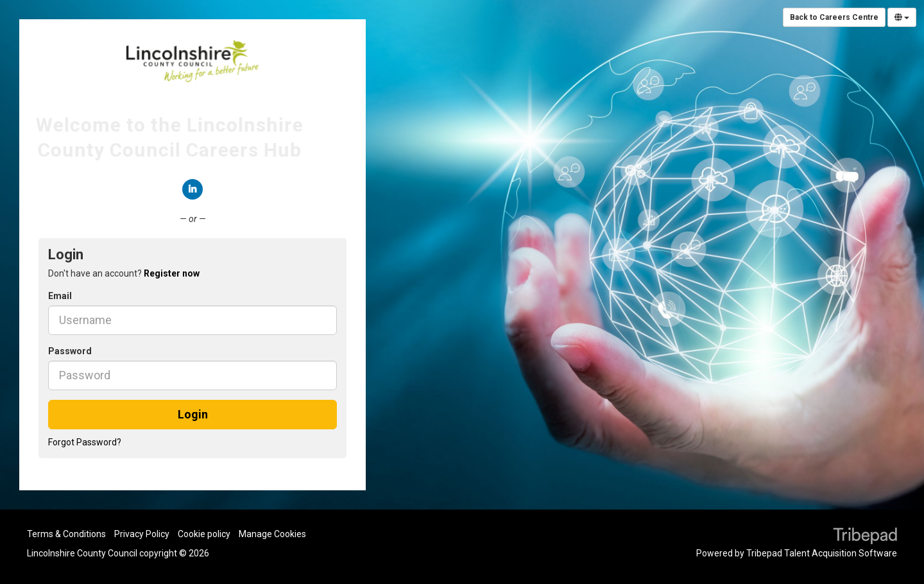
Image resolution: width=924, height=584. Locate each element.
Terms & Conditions (66, 534)
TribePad (865, 537)
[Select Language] (902, 17)
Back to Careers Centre (834, 17)
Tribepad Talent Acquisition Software (822, 553)
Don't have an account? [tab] (124, 273)
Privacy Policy (142, 534)
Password (70, 351)
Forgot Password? (85, 442)
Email (60, 296)
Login (193, 414)
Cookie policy (204, 534)
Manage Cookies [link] (272, 534)
